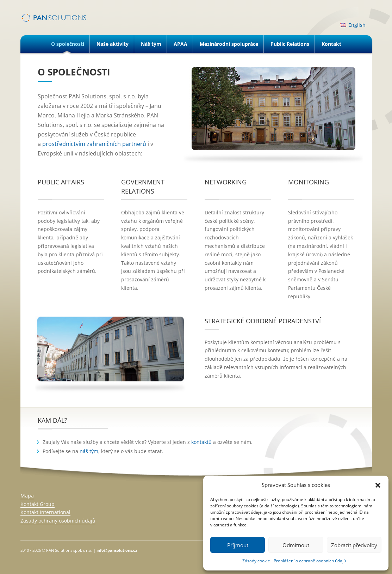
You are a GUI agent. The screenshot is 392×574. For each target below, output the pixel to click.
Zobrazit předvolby (354, 545)
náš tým (89, 451)
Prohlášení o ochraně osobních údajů (310, 561)
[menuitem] (353, 25)
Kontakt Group (38, 504)
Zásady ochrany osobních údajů (58, 521)
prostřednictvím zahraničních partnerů (94, 144)
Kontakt (331, 44)
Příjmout (238, 545)
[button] (378, 485)
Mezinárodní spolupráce (229, 44)
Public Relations (290, 44)
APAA (181, 44)
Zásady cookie (256, 561)
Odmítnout (296, 545)
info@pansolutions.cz (117, 550)
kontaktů (201, 442)
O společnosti (68, 44)
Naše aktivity (113, 44)
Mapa (27, 496)
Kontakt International (45, 512)
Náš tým (151, 44)
